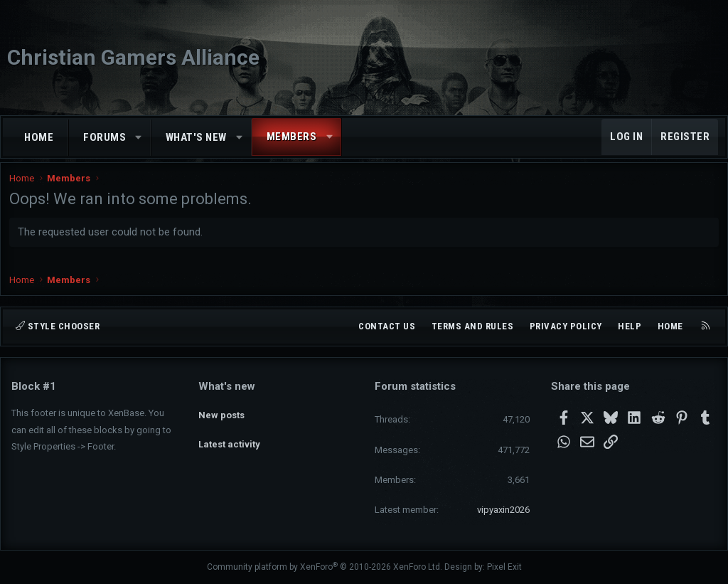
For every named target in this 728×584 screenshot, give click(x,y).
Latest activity (229, 437)
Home (39, 137)
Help (630, 326)
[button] (139, 138)
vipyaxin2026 (503, 510)
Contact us (387, 326)
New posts (221, 412)
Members (292, 137)
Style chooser (58, 326)
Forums (105, 137)
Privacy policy (566, 326)
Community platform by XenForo (325, 567)
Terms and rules (473, 326)
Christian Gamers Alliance (133, 57)
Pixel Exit (504, 567)
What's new (196, 137)
